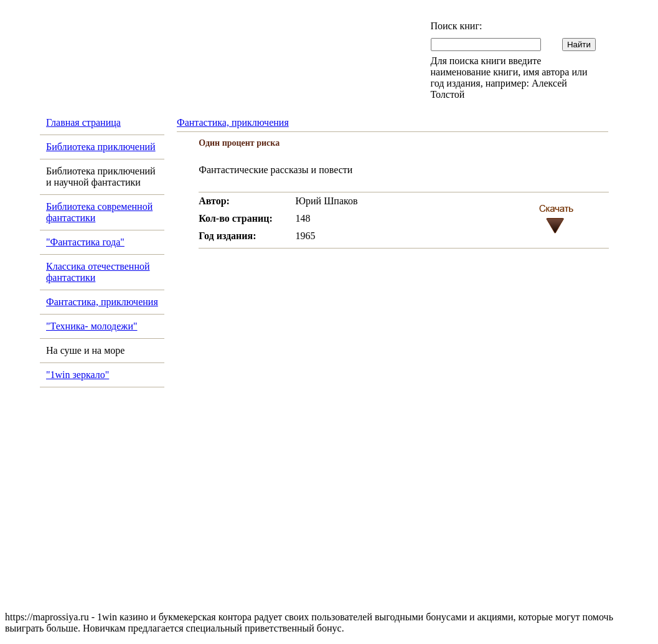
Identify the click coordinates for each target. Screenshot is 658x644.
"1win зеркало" (78, 375)
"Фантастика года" (85, 242)
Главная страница (83, 122)
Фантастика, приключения (102, 302)
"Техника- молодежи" (92, 326)
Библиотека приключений (101, 147)
